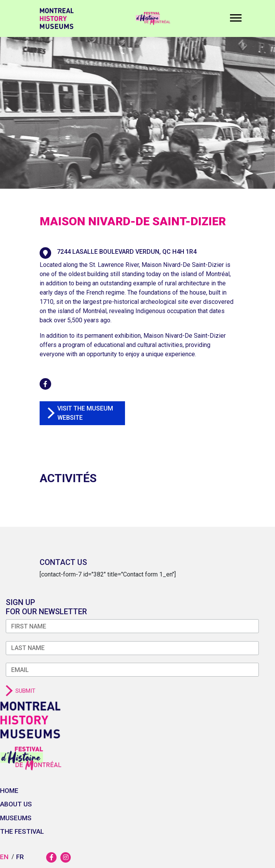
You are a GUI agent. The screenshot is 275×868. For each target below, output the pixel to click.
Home (9, 791)
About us (16, 804)
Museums (16, 818)
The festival (22, 831)
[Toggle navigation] (234, 20)
